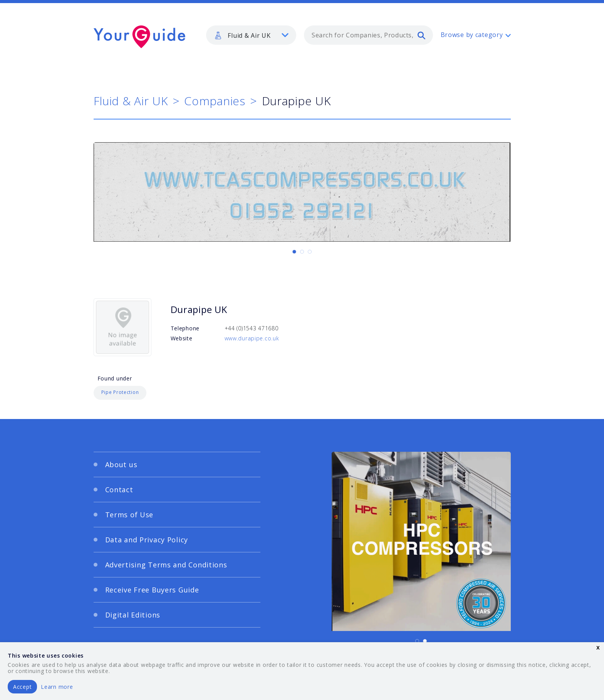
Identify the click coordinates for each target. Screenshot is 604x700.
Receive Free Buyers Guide (152, 590)
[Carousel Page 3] (310, 252)
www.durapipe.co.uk (252, 338)
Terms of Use (129, 515)
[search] (421, 35)
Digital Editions (133, 615)
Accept (22, 687)
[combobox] (368, 35)
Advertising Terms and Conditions (166, 565)
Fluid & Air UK (131, 101)
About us (121, 464)
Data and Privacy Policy (147, 540)
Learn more (57, 687)
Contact (119, 490)
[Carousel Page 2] (302, 252)
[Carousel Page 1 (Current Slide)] (294, 252)
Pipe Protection (120, 392)
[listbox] (251, 35)
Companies (215, 101)
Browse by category (472, 35)
